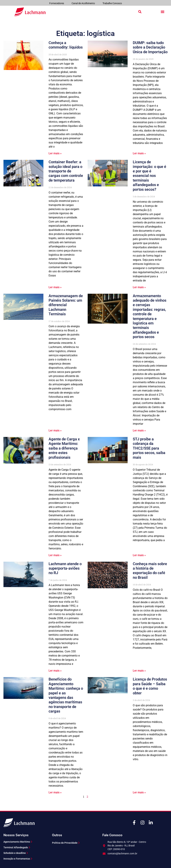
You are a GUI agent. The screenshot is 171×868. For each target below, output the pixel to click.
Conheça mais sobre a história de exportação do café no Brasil (150, 571)
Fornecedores (57, 3)
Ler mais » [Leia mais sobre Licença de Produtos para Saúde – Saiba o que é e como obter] (139, 792)
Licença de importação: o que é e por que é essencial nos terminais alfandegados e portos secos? (149, 176)
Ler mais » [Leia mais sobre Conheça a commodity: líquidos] (55, 153)
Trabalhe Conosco (112, 3)
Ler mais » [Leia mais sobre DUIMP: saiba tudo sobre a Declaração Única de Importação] (139, 153)
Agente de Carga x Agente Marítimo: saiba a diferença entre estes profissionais (64, 448)
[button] (140, 12)
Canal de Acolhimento (83, 3)
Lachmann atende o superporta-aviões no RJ (65, 568)
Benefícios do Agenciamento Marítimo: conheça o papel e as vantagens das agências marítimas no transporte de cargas (66, 695)
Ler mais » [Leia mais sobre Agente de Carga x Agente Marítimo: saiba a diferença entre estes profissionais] (55, 555)
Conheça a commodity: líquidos (66, 45)
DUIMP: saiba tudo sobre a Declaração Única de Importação (150, 47)
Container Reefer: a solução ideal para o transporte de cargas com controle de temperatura (66, 171)
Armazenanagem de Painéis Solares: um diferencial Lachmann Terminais (66, 305)
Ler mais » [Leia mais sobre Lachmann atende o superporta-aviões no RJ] (55, 671)
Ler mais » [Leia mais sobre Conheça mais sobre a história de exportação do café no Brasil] (139, 671)
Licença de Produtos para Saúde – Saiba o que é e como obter (150, 686)
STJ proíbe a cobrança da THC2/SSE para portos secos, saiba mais (149, 448)
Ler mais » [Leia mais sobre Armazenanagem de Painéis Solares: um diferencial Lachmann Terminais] (55, 430)
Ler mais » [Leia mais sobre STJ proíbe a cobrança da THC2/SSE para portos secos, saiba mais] (139, 555)
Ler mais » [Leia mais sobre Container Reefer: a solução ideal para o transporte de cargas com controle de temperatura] (55, 287)
